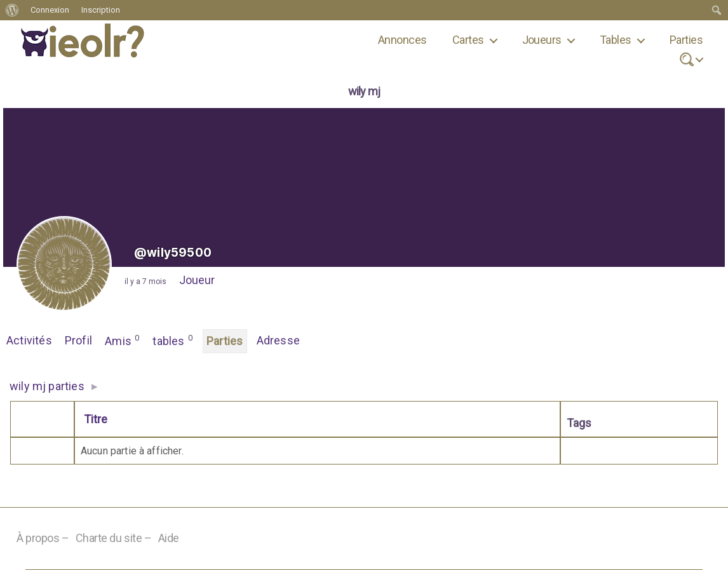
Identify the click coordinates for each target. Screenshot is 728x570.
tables (173, 340)
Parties (686, 40)
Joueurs (542, 40)
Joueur (197, 280)
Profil (78, 340)
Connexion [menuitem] (50, 10)
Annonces (402, 40)
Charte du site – (114, 539)
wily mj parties (47, 386)
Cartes (468, 40)
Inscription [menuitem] (101, 10)
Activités (29, 340)
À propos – (43, 539)
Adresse (278, 340)
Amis (122, 340)
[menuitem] (12, 10)
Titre (96, 419)
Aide (169, 539)
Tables (616, 40)
